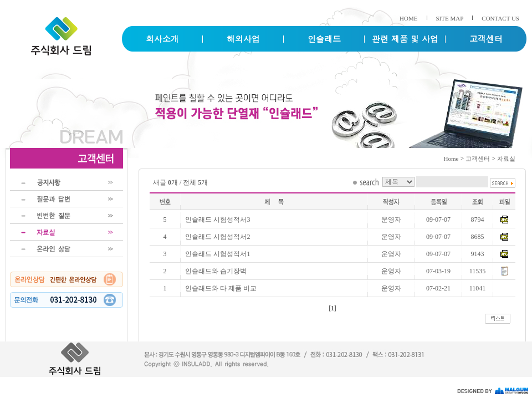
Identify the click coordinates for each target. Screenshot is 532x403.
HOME (408, 18)
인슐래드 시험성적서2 (218, 237)
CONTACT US (500, 18)
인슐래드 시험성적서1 (218, 254)
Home (451, 159)
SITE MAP (450, 18)
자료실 (506, 159)
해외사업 (243, 39)
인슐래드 (324, 39)
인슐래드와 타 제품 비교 (221, 288)
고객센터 (486, 39)
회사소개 (162, 39)
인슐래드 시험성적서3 (218, 220)
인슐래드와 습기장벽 (216, 271)
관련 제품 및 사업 (405, 39)
